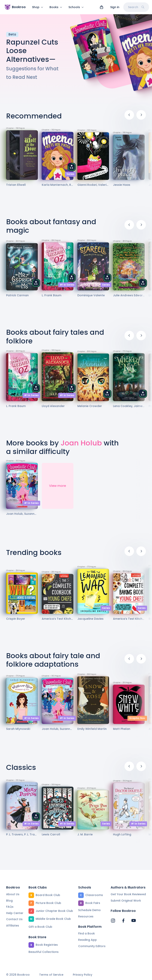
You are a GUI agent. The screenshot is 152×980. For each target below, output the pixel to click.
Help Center (15, 913)
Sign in (115, 7)
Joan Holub (81, 445)
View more (57, 488)
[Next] (141, 117)
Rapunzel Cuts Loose (32, 49)
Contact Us (14, 919)
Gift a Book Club (40, 927)
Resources (86, 916)
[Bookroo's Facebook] (123, 921)
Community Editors (92, 946)
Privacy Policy (83, 975)
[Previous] (129, 117)
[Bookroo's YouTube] (134, 921)
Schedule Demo (89, 910)
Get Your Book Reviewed (128, 894)
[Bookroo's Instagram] (113, 921)
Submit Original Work (126, 901)
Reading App (87, 940)
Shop (38, 7)
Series (70, 176)
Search (136, 7)
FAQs (10, 907)
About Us (13, 894)
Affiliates (13, 926)
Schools (76, 7)
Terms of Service (51, 975)
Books (56, 7)
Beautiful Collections (44, 952)
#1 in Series (67, 287)
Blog (9, 901)
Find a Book (86, 933)
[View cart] (102, 7)
